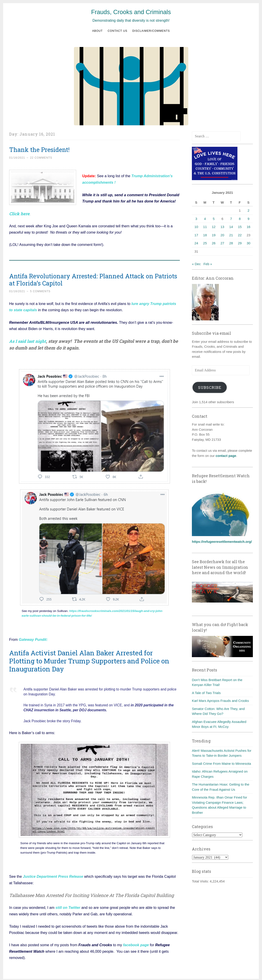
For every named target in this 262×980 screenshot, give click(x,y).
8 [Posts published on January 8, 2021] (240, 219)
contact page (226, 456)
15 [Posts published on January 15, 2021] (240, 227)
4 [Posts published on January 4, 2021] (205, 219)
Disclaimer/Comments (151, 31)
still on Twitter (68, 906)
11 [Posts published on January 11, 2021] (205, 227)
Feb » (208, 264)
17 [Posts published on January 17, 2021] (196, 235)
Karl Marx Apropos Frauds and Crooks (220, 701)
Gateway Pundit (33, 638)
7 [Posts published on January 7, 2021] (231, 219)
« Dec (196, 264)
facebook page (136, 943)
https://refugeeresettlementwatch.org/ (222, 542)
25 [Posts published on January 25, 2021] (205, 243)
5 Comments (40, 291)
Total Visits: (201, 881)
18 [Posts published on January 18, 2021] (205, 235)
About (97, 31)
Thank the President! (39, 150)
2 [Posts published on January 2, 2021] (248, 210)
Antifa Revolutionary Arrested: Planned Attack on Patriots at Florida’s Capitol (93, 279)
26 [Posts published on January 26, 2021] (214, 243)
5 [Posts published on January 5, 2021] (214, 219)
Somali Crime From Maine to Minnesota (221, 764)
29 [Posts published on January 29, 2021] (240, 243)
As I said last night (29, 340)
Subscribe (210, 387)
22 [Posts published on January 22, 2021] (240, 235)
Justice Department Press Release (53, 875)
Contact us (117, 31)
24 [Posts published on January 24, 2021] (196, 243)
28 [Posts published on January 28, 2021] (231, 243)
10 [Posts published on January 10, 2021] (196, 227)
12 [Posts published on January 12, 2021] (214, 227)
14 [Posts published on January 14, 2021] (231, 227)
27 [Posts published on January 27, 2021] (222, 243)
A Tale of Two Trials (206, 693)
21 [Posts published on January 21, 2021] (231, 235)
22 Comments (41, 158)
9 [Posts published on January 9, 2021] (248, 219)
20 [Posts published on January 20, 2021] (222, 235)
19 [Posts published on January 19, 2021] (214, 235)
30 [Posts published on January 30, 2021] (248, 243)
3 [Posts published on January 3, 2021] (196, 219)
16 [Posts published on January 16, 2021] (248, 227)
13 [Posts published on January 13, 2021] (222, 227)
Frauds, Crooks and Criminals (131, 12)
